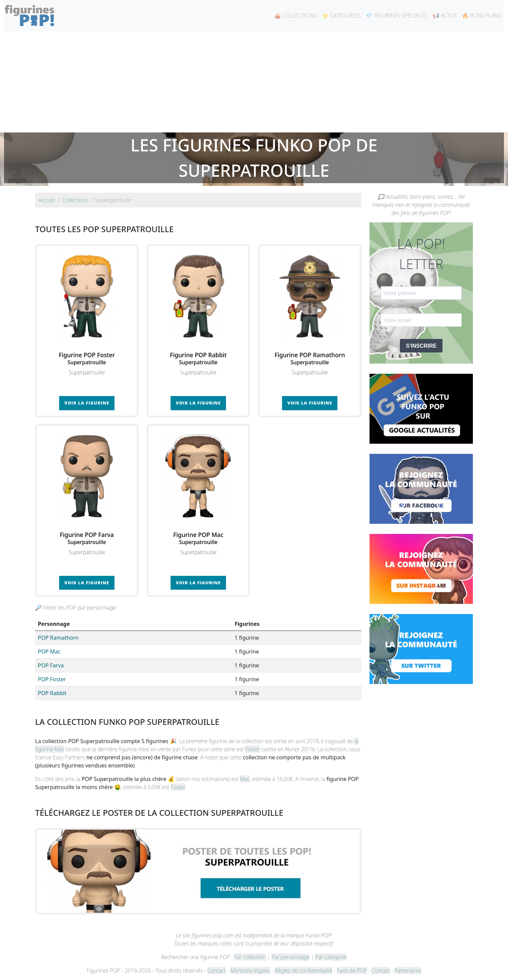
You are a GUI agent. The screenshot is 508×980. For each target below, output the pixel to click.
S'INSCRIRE (421, 346)
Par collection (250, 957)
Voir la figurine (87, 403)
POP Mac (49, 652)
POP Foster (52, 679)
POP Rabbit (52, 693)
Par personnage (290, 957)
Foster (253, 749)
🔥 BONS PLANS (482, 16)
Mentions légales (250, 971)
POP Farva (51, 665)
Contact (217, 971)
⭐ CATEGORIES (341, 16)
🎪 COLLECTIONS (295, 16)
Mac (245, 779)
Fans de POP (352, 971)
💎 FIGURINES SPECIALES (397, 16)
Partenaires (408, 971)
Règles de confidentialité (303, 971)
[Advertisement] (254, 82)
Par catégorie (331, 957)
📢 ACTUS (445, 16)
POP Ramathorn (58, 638)
